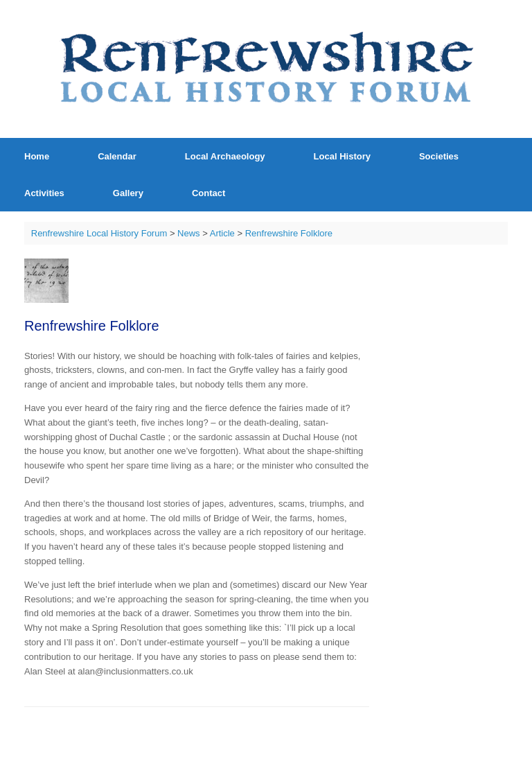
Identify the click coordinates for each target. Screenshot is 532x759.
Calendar (117, 156)
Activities (44, 193)
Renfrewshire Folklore (289, 233)
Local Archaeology (225, 156)
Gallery (128, 193)
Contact (209, 193)
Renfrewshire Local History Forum (99, 233)
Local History (342, 156)
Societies (439, 156)
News (189, 233)
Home (37, 156)
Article (222, 233)
